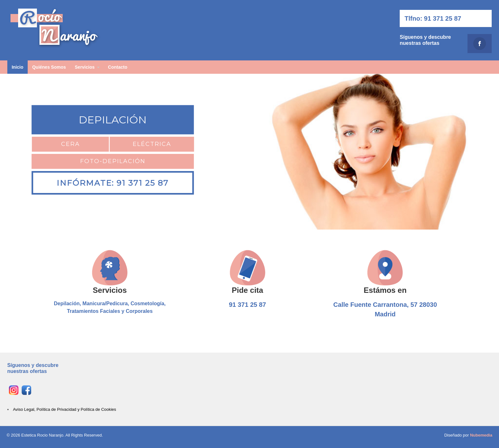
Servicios (85, 67)
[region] (250, 152)
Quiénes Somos (49, 67)
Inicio (18, 67)
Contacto (118, 67)
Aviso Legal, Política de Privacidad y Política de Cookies (65, 409)
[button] (10, 152)
